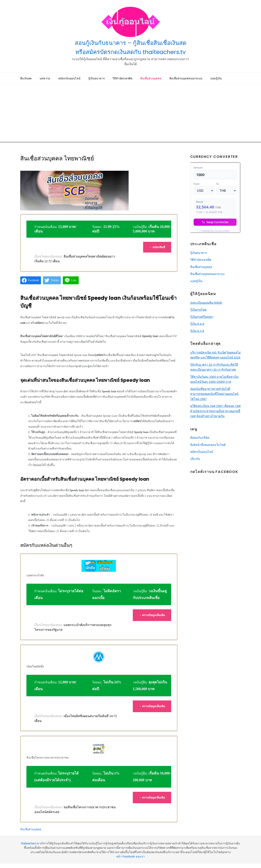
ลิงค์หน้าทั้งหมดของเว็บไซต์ (208, 445)
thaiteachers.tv (30, 843)
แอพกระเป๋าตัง (35, 575)
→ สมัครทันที (157, 247)
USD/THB (199, 230)
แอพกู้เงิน (216, 79)
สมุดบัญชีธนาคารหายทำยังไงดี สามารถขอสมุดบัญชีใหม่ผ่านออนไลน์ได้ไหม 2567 (214, 394)
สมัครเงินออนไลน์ (69, 79)
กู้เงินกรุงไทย (198, 310)
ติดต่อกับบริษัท (200, 438)
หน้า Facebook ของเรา (130, 856)
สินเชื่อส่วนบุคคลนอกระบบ (186, 79)
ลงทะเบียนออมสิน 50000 (206, 303)
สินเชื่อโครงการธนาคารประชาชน (48, 758)
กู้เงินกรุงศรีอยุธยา (202, 317)
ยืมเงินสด (26, 79)
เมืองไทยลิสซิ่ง (35, 666)
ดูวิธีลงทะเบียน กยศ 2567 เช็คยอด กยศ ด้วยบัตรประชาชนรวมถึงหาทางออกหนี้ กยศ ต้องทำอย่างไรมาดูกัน (215, 411)
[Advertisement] (131, 115)
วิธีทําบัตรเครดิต (122, 79)
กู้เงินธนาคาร (96, 79)
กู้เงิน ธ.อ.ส (197, 324)
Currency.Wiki (229, 230)
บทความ (45, 79)
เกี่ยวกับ (195, 459)
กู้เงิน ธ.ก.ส (197, 331)
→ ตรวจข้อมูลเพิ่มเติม (152, 615)
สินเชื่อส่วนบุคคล (151, 79)
